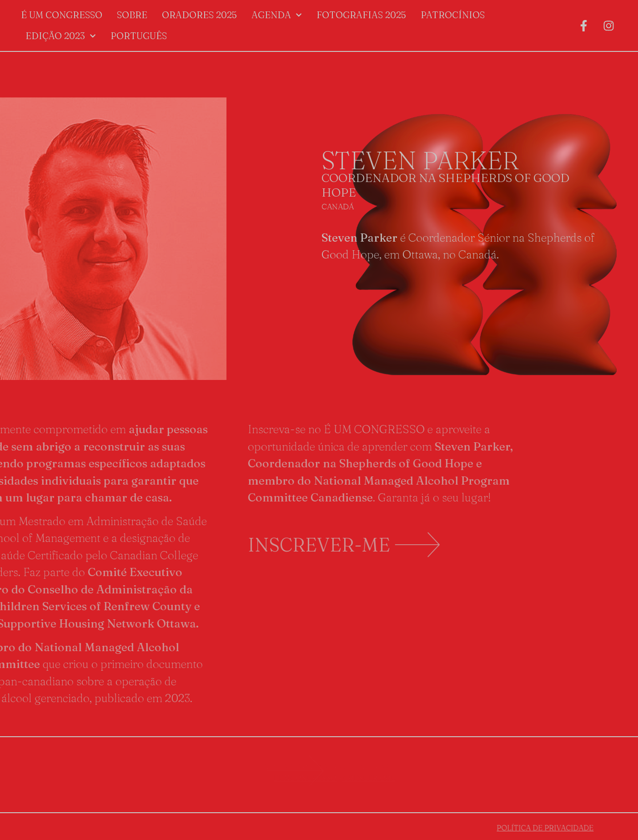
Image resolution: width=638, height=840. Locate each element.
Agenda (277, 15)
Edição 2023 (61, 36)
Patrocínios (453, 15)
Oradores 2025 (199, 15)
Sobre (132, 15)
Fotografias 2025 (361, 15)
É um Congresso (62, 15)
